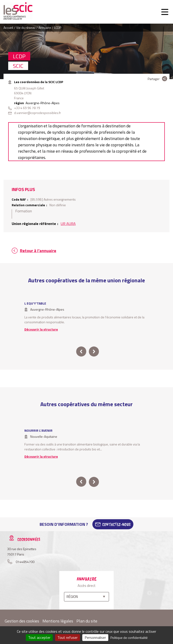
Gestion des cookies (22, 621)
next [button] (94, 351)
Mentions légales (58, 621)
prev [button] (81, 351)
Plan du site (87, 621)
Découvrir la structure (41, 329)
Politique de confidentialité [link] (129, 638)
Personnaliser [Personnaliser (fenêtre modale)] (95, 637)
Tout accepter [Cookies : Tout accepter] (39, 637)
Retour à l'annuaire (38, 251)
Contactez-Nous (116, 524)
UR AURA (68, 224)
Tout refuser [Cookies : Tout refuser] (68, 637)
